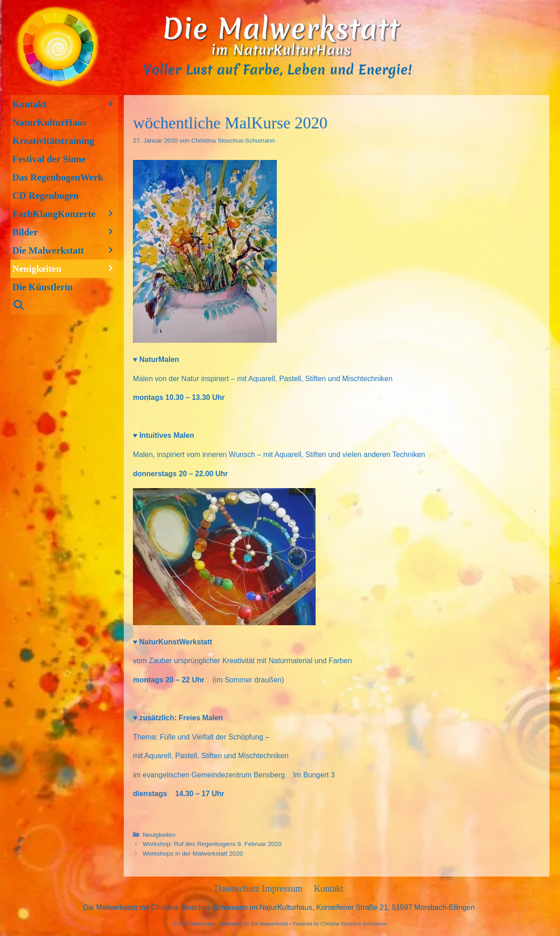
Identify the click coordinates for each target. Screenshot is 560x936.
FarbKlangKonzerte (65, 214)
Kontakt (65, 104)
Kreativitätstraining (53, 141)
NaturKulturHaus (49, 122)
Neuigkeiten (159, 835)
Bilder (65, 232)
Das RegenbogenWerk (58, 177)
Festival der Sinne (49, 159)
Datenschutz (238, 888)
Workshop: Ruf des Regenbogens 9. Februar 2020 (212, 844)
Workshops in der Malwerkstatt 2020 (193, 854)
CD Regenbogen (45, 196)
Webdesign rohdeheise (217, 924)
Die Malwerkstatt (65, 250)
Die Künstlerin (42, 287)
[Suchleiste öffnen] (64, 305)
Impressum (282, 888)
